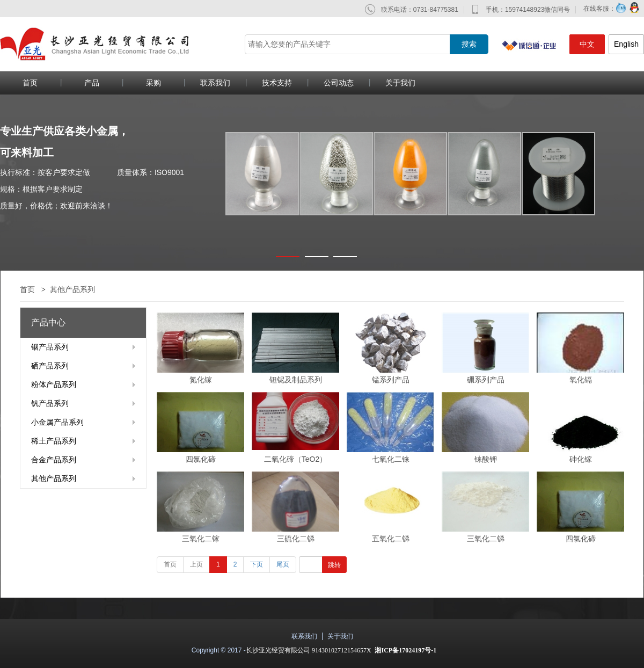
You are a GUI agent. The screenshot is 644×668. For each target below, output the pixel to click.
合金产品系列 (54, 460)
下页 (257, 564)
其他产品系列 (72, 289)
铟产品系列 (50, 347)
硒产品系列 (50, 366)
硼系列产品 (486, 380)
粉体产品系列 (54, 384)
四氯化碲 (201, 459)
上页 (196, 564)
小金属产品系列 (57, 422)
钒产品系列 (50, 403)
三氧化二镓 (201, 539)
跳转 (334, 565)
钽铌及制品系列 (296, 380)
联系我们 (215, 83)
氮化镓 (201, 380)
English (626, 44)
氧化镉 (581, 380)
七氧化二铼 (391, 459)
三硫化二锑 (296, 539)
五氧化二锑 (391, 539)
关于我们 (400, 83)
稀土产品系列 (54, 441)
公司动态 (339, 83)
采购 (153, 83)
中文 (587, 44)
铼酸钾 (486, 459)
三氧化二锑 (486, 539)
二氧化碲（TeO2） (295, 459)
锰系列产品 (391, 380)
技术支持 (277, 83)
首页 (27, 289)
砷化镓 (581, 459)
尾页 (283, 564)
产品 (92, 83)
